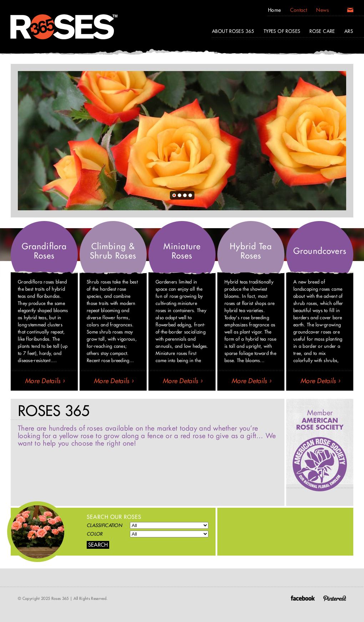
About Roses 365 (233, 31)
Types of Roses (282, 31)
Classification (104, 525)
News (322, 10)
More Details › (45, 381)
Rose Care (322, 31)
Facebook (303, 598)
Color (95, 534)
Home (275, 10)
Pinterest (335, 598)
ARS (349, 31)
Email (350, 11)
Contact (299, 10)
